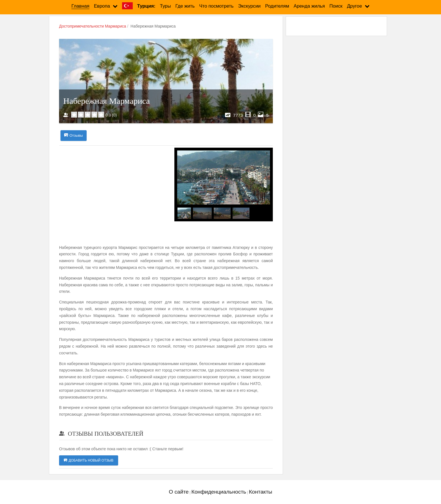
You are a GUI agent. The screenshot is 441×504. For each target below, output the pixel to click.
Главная (80, 6)
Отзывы (74, 136)
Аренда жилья (309, 6)
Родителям (277, 6)
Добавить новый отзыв (89, 460)
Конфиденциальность (219, 492)
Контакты (261, 492)
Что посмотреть (216, 6)
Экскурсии (249, 6)
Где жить (185, 6)
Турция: (146, 6)
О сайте (179, 492)
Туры (166, 6)
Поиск (336, 6)
